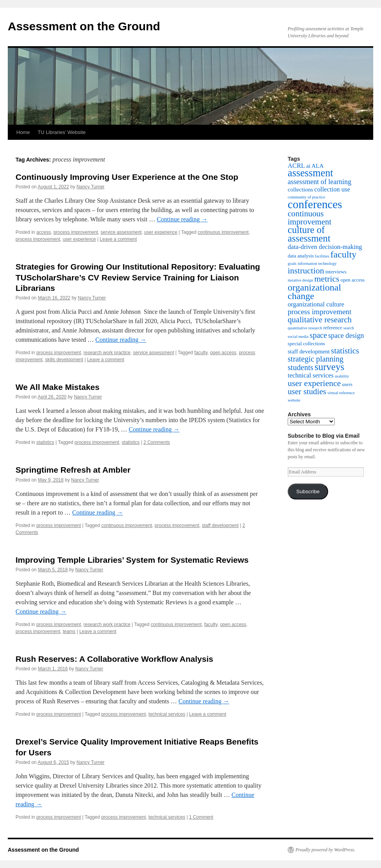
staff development (220, 525)
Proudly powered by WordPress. (325, 850)
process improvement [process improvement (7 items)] (320, 312)
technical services (167, 714)
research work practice (107, 353)
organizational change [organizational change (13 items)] (314, 292)
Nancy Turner (91, 187)
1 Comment (201, 817)
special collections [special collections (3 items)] (306, 344)
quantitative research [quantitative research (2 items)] (305, 328)
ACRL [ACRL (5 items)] (296, 166)
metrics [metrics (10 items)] (327, 279)
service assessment (121, 232)
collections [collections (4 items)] (300, 190)
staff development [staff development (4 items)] (309, 351)
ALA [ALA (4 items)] (317, 166)
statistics (45, 442)
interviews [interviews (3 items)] (336, 272)
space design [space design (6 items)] (346, 336)
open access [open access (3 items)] (353, 280)
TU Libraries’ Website (62, 132)
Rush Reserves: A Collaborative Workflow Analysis (114, 659)
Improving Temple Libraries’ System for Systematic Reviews (132, 560)
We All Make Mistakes (58, 387)
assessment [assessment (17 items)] (310, 173)
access (43, 232)
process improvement (76, 232)
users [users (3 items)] (347, 384)
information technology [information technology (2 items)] (317, 264)
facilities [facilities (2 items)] (322, 256)
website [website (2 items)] (294, 400)
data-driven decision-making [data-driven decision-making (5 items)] (325, 247)
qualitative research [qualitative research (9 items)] (320, 320)
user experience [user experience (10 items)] (314, 383)
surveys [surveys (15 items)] (329, 367)
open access (223, 353)
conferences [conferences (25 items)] (315, 204)
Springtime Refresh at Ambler (73, 470)
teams (69, 631)
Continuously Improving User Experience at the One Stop (127, 177)
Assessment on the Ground (84, 26)
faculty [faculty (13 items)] (343, 254)
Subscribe (308, 491)
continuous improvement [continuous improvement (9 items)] (309, 218)
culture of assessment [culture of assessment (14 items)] (309, 234)
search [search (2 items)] (349, 328)
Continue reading (182, 219)
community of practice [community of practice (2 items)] (306, 197)
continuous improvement (223, 232)
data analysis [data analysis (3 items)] (301, 256)
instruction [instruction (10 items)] (306, 270)
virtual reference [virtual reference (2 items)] (341, 393)
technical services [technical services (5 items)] (311, 375)
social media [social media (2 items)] (298, 337)
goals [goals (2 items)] (292, 264)
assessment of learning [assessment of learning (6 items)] (320, 182)
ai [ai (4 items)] (308, 166)
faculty (201, 353)
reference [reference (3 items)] (333, 328)
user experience (161, 232)
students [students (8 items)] (301, 367)
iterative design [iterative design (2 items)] (300, 280)
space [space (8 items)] (319, 335)
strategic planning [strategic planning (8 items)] (315, 359)
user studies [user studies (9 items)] (307, 391)
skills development (64, 360)
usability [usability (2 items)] (342, 376)
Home (23, 132)
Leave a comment (118, 239)
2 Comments (157, 442)
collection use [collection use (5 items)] (332, 189)
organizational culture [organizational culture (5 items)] (316, 304)
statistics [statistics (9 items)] (345, 351)
